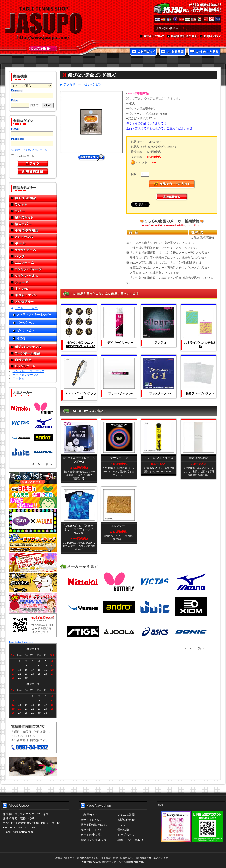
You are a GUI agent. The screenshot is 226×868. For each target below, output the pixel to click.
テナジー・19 (119, 458)
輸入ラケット (33, 217)
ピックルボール (33, 366)
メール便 (33, 766)
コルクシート (119, 526)
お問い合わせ (211, 36)
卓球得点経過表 (199, 458)
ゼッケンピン (25, 330)
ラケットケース (33, 250)
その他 (21, 338)
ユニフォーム (33, 263)
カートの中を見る (204, 52)
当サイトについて (152, 36)
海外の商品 (33, 360)
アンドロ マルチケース (159, 458)
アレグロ (160, 343)
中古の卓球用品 (33, 230)
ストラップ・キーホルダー (34, 315)
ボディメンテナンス (33, 347)
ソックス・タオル (33, 276)
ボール (33, 243)
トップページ (126, 835)
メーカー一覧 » (42, 464)
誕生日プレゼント (33, 563)
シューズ (33, 282)
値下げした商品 (33, 198)
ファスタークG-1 (160, 393)
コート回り (20, 378)
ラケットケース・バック (29, 371)
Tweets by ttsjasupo (21, 642)
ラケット (33, 205)
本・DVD (33, 289)
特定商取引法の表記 (183, 36)
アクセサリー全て (26, 308)
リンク (122, 825)
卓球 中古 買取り (130, 840)
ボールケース (25, 322)
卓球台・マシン (33, 295)
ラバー (33, 211)
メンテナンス (33, 237)
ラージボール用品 (33, 353)
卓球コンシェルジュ (94, 840)
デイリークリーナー (120, 343)
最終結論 (123, 830)
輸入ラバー (33, 224)
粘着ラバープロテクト (200, 393)
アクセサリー (33, 302)
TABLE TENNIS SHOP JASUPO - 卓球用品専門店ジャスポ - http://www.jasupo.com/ (43, 23)
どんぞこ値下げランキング (33, 543)
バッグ (33, 256)
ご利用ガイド (143, 52)
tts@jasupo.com (23, 832)
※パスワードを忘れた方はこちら (29, 150)
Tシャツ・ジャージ (33, 269)
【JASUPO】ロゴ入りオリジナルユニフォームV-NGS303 (79, 529)
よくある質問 (172, 52)
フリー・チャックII (120, 393)
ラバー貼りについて (94, 830)
